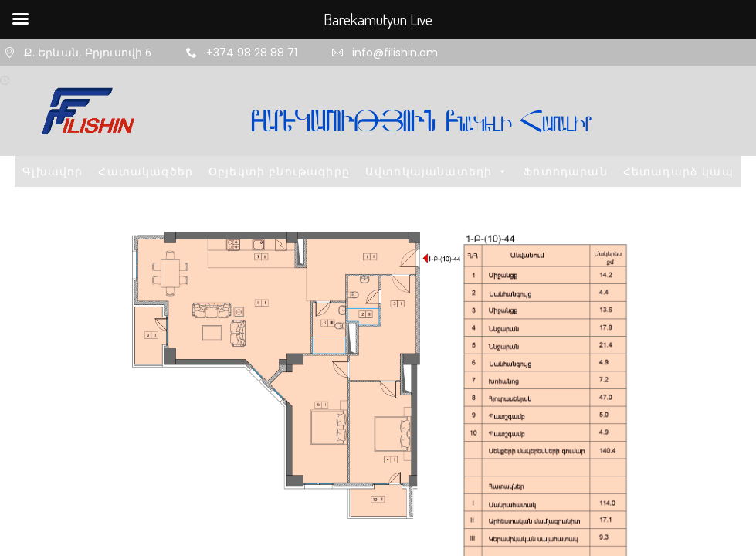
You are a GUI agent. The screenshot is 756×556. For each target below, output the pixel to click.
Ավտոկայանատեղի (437, 171)
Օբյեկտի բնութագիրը (279, 171)
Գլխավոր (53, 171)
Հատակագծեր (146, 171)
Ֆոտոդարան (565, 171)
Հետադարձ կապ (678, 171)
